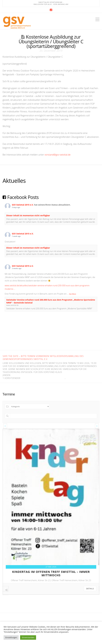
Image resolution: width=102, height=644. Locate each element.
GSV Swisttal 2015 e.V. (23, 205)
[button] (97, 19)
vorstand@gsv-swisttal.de (58, 155)
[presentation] (5, 426)
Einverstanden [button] (28, 637)
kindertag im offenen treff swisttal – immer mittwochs (51, 573)
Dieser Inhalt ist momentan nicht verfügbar (28, 215)
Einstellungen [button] (11, 637)
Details (90, 589)
